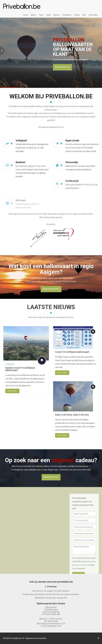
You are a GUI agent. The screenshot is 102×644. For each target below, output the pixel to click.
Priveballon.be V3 (17, 638)
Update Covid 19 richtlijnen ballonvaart (18, 369)
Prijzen (77, 15)
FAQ (84, 15)
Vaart (49, 15)
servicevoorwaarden (81, 565)
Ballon (33, 15)
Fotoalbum (67, 15)
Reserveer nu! (62, 67)
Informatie (93, 15)
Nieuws (57, 15)
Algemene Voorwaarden (36, 638)
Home (26, 15)
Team (41, 15)
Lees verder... (10, 391)
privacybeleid (89, 562)
